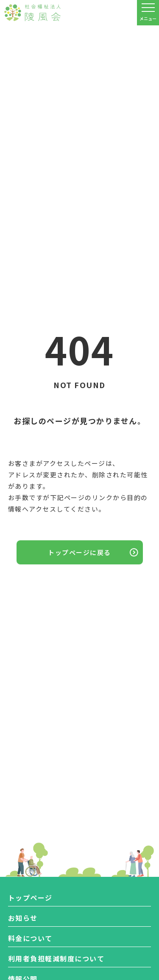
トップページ (30, 898)
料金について (30, 938)
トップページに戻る (79, 552)
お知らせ (23, 918)
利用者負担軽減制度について (56, 958)
